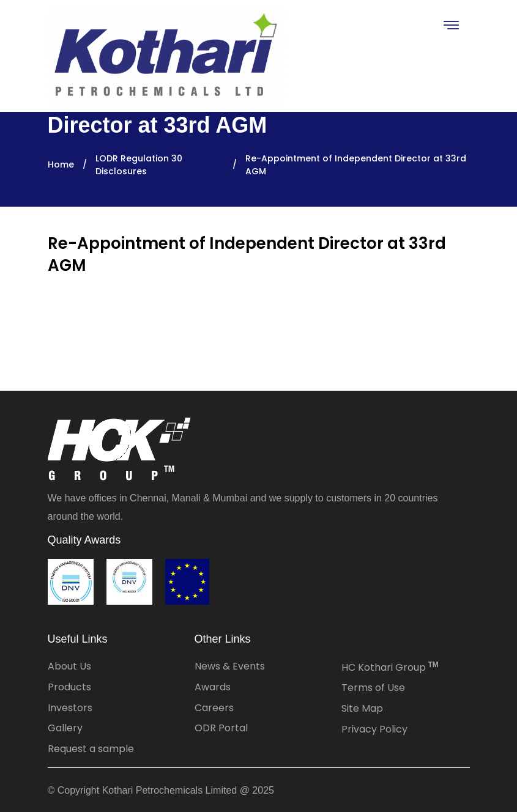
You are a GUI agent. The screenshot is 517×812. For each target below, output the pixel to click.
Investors (70, 708)
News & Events (230, 666)
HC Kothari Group (390, 667)
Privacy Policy (374, 729)
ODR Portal (221, 728)
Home (61, 164)
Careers (214, 708)
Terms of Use (373, 688)
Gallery (65, 728)
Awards (213, 687)
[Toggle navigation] (451, 25)
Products (69, 687)
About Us (69, 666)
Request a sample (91, 749)
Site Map (362, 708)
